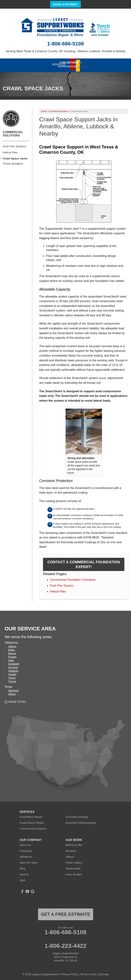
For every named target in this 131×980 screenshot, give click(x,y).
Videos (70, 855)
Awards (24, 873)
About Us (25, 843)
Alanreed (13, 689)
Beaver (12, 652)
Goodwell (14, 662)
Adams (12, 645)
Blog (22, 867)
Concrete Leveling (77, 815)
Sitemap (104, 973)
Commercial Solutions (13, 132)
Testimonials (73, 867)
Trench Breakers (13, 162)
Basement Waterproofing (81, 821)
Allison (12, 693)
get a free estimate (65, 913)
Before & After (74, 843)
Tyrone (12, 680)
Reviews (71, 849)
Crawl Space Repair (32, 821)
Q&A (23, 879)
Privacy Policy (69, 973)
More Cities (17, 700)
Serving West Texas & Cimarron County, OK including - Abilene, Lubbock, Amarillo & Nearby (65, 51)
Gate (11, 659)
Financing (26, 849)
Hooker (12, 673)
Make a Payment (66, 4)
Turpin (12, 676)
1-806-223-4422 (66, 944)
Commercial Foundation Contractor (73, 578)
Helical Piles (58, 590)
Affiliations (26, 855)
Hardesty (13, 669)
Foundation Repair (31, 815)
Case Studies (74, 873)
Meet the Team (29, 861)
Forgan (12, 655)
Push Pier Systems (14, 145)
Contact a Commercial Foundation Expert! (84, 563)
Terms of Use (88, 973)
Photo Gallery (74, 861)
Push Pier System (62, 584)
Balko (11, 648)
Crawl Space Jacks (15, 157)
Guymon (13, 666)
